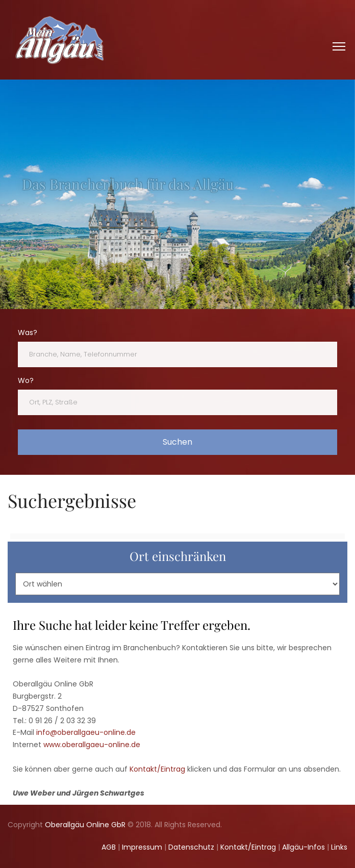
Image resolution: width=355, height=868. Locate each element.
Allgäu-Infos (303, 847)
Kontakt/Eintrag (157, 769)
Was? (28, 333)
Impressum (142, 847)
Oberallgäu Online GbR (85, 825)
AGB (109, 847)
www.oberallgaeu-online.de (92, 745)
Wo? (26, 380)
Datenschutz (191, 847)
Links (339, 847)
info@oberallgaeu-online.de (86, 732)
